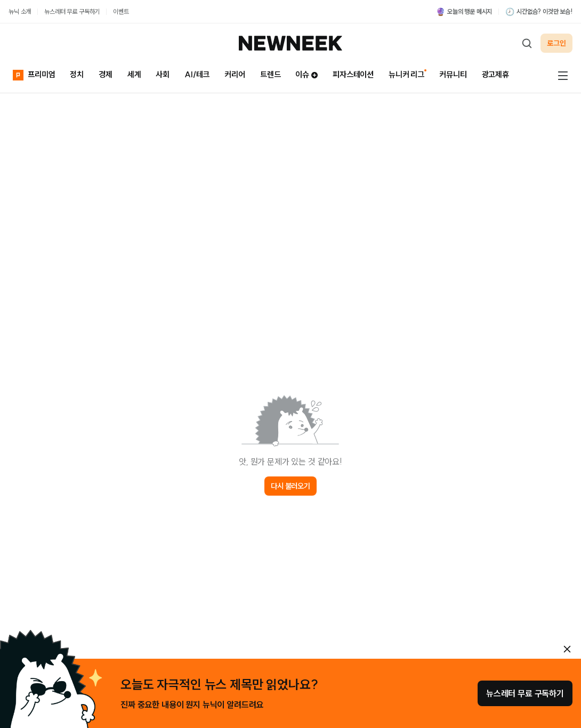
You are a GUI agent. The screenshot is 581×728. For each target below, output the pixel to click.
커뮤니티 (453, 74)
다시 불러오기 (290, 486)
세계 (134, 74)
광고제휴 (495, 74)
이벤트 (121, 11)
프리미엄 (34, 74)
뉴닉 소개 (20, 11)
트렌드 (271, 74)
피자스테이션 (353, 74)
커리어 (235, 74)
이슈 (306, 74)
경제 (106, 74)
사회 (163, 74)
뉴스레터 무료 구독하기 (72, 11)
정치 (77, 74)
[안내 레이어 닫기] (567, 649)
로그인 (556, 43)
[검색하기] (527, 43)
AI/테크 (197, 74)
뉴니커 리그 (406, 74)
